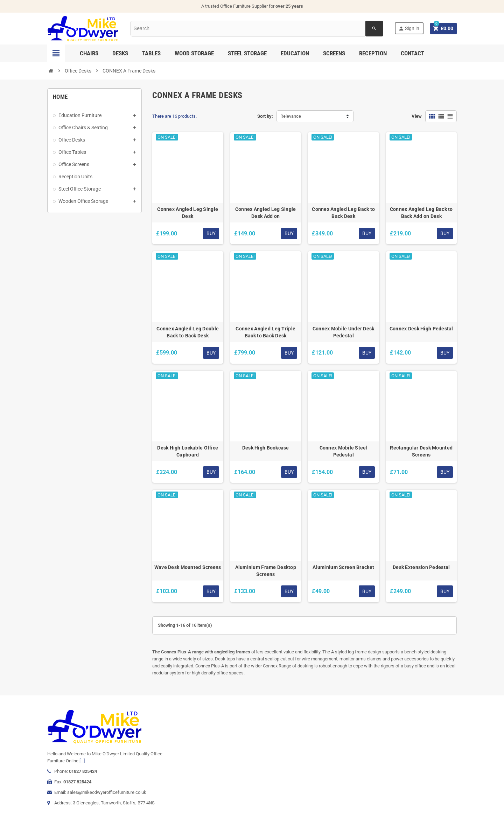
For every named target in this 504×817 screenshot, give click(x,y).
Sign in (409, 29)
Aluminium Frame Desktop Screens (266, 571)
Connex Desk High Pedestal (421, 329)
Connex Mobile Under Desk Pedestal (344, 332)
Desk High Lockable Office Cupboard (188, 451)
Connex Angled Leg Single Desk (188, 213)
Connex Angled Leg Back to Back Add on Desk (421, 213)
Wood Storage (194, 53)
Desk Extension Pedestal (421, 567)
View (417, 116)
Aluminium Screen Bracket (343, 567)
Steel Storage (247, 53)
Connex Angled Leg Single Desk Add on (266, 213)
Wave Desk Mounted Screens (188, 567)
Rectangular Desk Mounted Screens (421, 451)
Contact (412, 53)
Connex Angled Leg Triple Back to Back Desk (265, 332)
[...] (82, 761)
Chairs (89, 53)
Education (295, 53)
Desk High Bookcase (266, 448)
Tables (151, 53)
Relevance (291, 116)
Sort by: (265, 116)
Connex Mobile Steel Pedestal (344, 451)
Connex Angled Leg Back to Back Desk (343, 213)
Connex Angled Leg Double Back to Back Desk (188, 332)
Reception (373, 53)
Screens (334, 53)
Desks (120, 53)
